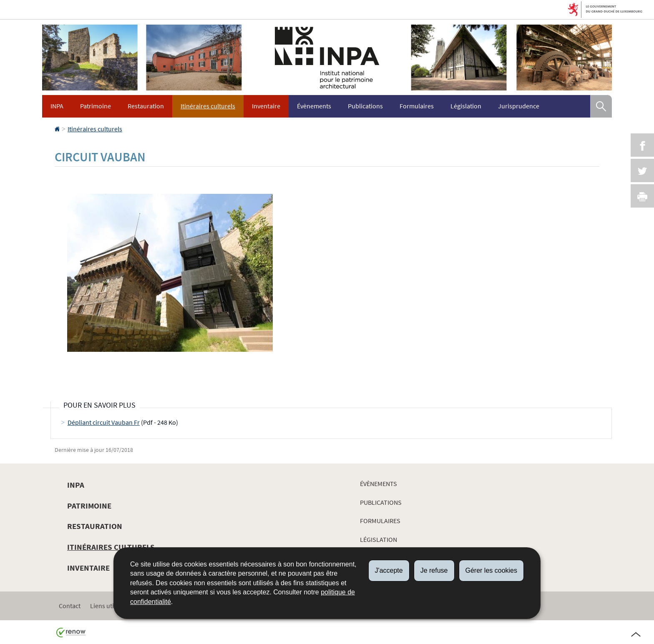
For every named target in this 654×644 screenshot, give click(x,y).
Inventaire (266, 106)
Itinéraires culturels (208, 106)
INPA (57, 106)
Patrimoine (96, 106)
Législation (466, 106)
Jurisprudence (519, 106)
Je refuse (434, 570)
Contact (70, 606)
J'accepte (389, 570)
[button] (601, 106)
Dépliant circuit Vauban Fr (104, 422)
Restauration (146, 106)
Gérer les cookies (492, 570)
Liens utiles (106, 606)
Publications (365, 106)
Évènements (314, 106)
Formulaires (417, 106)
